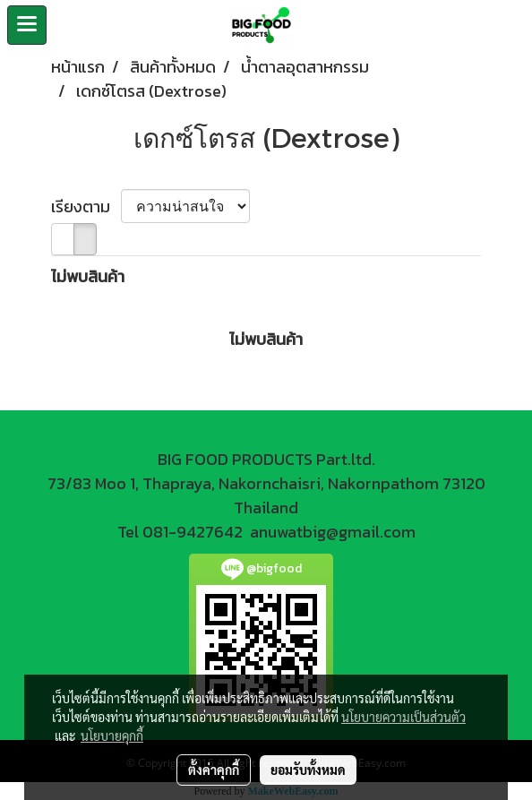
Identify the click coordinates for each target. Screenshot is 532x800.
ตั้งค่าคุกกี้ (214, 770)
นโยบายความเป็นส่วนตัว (403, 717)
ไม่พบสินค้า (88, 276)
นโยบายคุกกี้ (112, 735)
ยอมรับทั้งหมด (308, 770)
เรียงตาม (86, 206)
